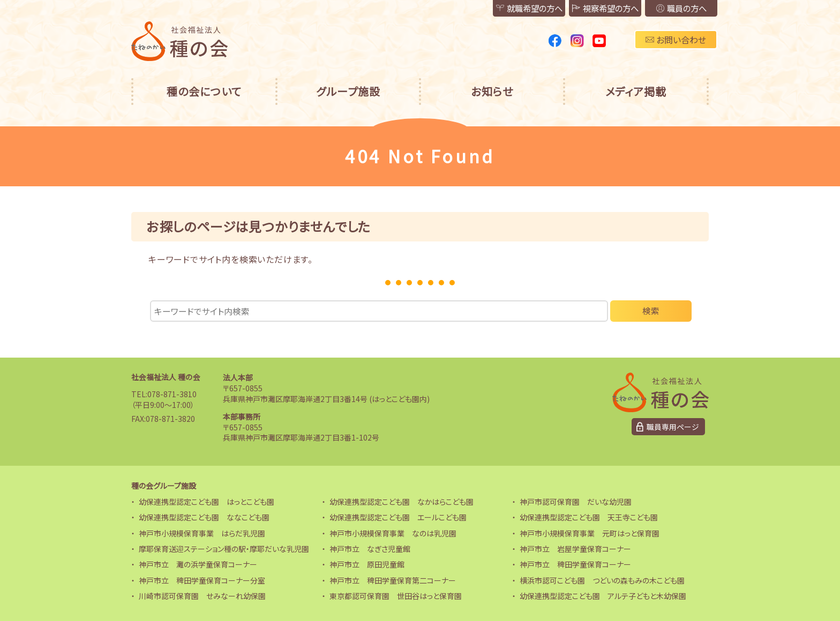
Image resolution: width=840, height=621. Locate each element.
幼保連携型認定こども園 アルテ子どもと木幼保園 (603, 596)
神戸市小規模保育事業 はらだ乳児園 (202, 533)
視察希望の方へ (591, 9)
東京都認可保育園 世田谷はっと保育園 (396, 596)
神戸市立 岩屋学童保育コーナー (575, 549)
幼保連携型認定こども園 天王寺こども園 (589, 517)
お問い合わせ (676, 40)
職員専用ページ (673, 427)
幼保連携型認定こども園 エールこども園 (398, 517)
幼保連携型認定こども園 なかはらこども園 (402, 502)
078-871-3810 (172, 394)
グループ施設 (348, 91)
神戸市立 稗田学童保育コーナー (575, 564)
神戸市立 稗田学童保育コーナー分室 (202, 580)
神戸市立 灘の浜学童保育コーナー (198, 564)
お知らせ (492, 91)
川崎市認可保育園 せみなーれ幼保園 (202, 596)
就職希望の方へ (505, 9)
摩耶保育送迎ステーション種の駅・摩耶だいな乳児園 (224, 549)
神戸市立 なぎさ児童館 (370, 549)
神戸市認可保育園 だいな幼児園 (576, 502)
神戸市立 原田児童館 (367, 564)
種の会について (204, 91)
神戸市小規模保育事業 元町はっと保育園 (590, 533)
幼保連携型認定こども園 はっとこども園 (207, 502)
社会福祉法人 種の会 (166, 377)
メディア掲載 (636, 91)
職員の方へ (677, 9)
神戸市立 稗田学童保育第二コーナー (393, 580)
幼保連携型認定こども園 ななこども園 (204, 517)
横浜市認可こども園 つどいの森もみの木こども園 (602, 580)
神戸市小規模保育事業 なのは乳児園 (393, 533)
